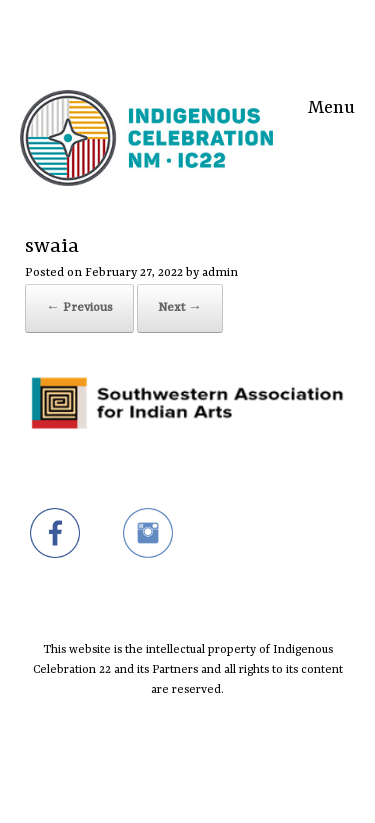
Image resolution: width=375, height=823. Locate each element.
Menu (331, 105)
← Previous (79, 308)
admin (220, 273)
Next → (180, 308)
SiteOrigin (174, 783)
